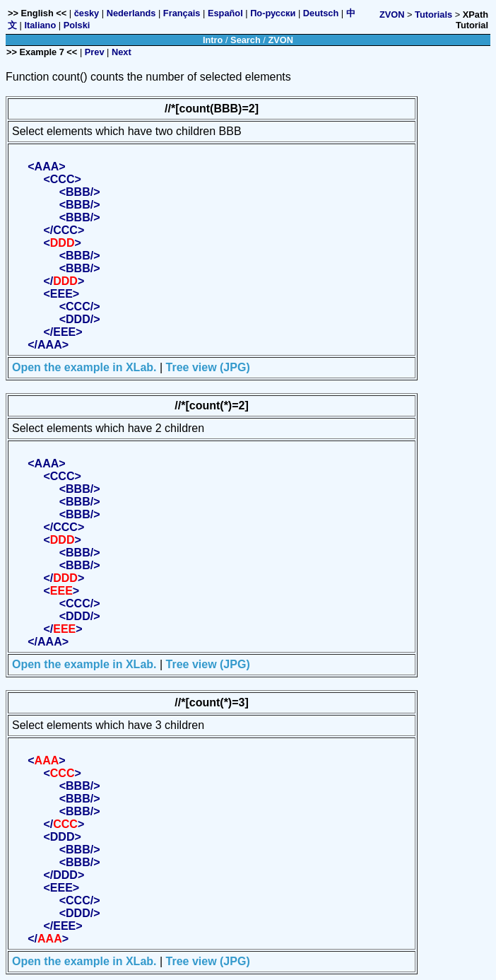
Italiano (40, 25)
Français (182, 13)
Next (122, 52)
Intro (213, 40)
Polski (77, 25)
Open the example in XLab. (84, 367)
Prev (95, 52)
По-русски (273, 13)
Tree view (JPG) (208, 367)
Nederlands (131, 13)
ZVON (392, 14)
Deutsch (321, 13)
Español (225, 13)
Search (246, 40)
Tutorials (433, 14)
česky (87, 13)
